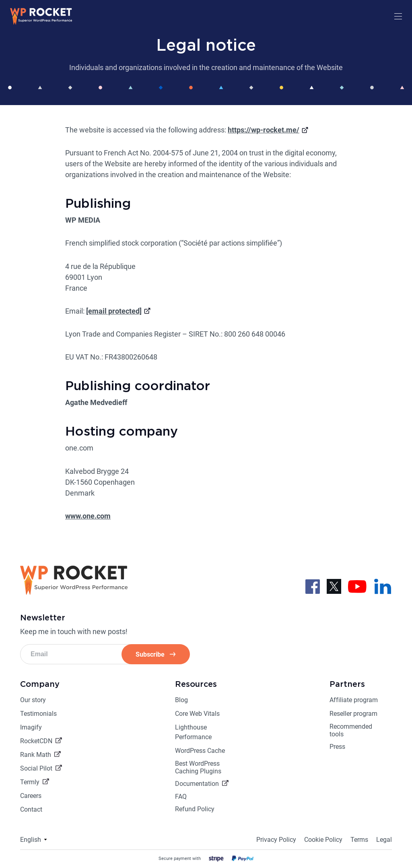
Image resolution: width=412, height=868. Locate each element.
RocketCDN (36, 741)
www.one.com (88, 516)
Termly (30, 782)
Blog (181, 700)
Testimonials (38, 714)
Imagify (31, 727)
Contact (31, 809)
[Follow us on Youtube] (357, 586)
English (31, 840)
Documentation (197, 784)
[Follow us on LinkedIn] (383, 586)
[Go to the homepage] (41, 23)
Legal (384, 840)
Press (337, 747)
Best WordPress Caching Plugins (198, 767)
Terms (359, 840)
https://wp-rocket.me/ (264, 130)
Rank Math (36, 755)
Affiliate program (354, 700)
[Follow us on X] (334, 586)
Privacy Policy (276, 840)
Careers (31, 796)
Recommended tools (351, 730)
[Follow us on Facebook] (313, 586)
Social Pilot (36, 768)
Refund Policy (195, 809)
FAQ (181, 797)
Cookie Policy (323, 840)
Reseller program (353, 714)
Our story (33, 700)
